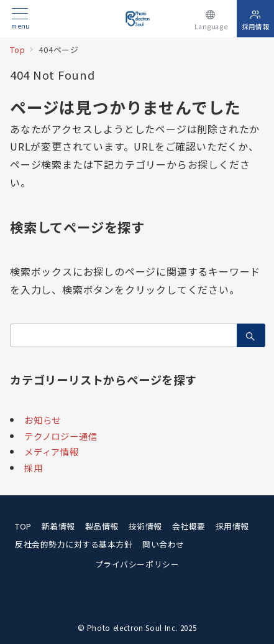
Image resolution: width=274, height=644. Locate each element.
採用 (34, 468)
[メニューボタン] (20, 19)
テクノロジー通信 (61, 436)
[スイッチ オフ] (211, 18)
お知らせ (43, 420)
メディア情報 (52, 451)
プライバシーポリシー (137, 564)
